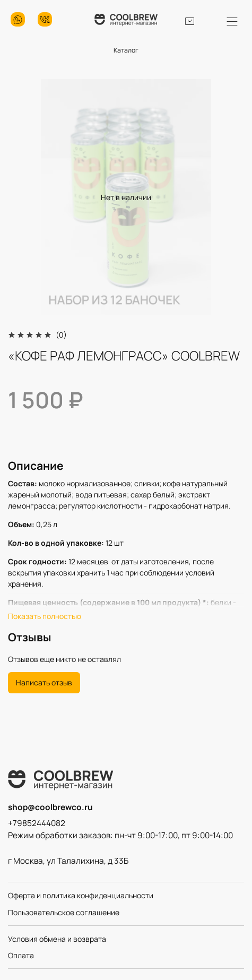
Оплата (21, 955)
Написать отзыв (44, 682)
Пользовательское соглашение (64, 912)
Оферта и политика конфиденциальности (81, 895)
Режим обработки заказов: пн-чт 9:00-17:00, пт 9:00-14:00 (120, 835)
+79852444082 (37, 823)
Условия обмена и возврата (57, 939)
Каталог (126, 50)
